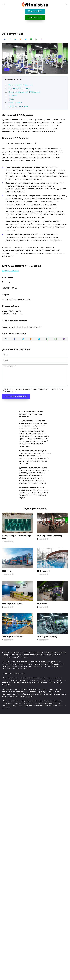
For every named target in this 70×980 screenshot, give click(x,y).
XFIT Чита (7, 571)
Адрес (11, 99)
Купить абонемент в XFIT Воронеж (24, 92)
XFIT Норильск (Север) (13, 637)
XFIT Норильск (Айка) (12, 604)
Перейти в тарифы (11, 271)
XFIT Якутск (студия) (47, 637)
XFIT (7, 69)
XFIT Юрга (42, 604)
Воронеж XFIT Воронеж (19, 88)
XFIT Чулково (43, 571)
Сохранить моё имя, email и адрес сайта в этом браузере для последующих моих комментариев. (34, 390)
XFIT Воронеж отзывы (18, 106)
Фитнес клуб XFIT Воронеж (21, 85)
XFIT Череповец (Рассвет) (49, 536)
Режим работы (15, 103)
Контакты (13, 96)
